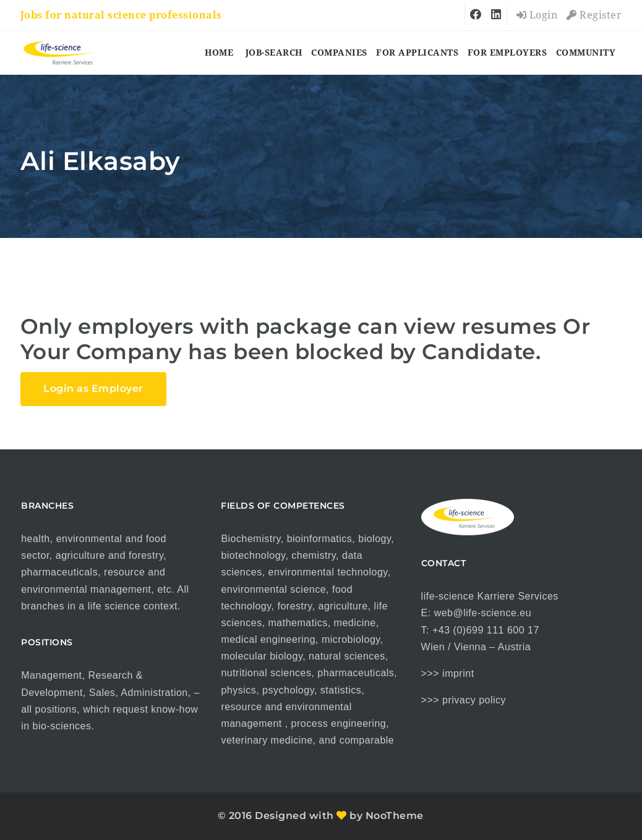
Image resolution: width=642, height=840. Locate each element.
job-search (274, 53)
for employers (507, 53)
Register (594, 15)
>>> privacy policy (464, 700)
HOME (219, 53)
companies (339, 53)
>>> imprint (448, 673)
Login (537, 15)
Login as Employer (93, 388)
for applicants (417, 53)
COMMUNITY (586, 53)
